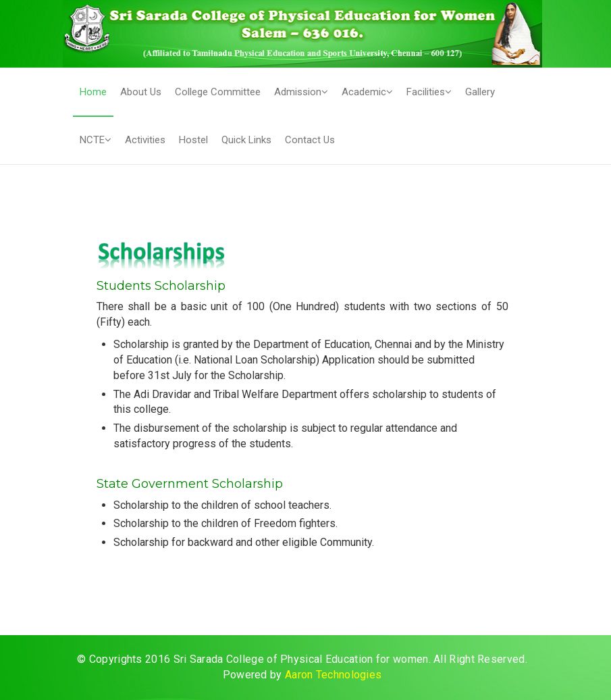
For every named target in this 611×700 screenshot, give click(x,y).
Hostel (193, 140)
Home (93, 92)
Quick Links (246, 140)
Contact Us (310, 140)
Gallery (480, 92)
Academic (367, 92)
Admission (301, 92)
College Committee (218, 92)
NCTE (96, 140)
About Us (141, 92)
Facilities (429, 92)
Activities (145, 140)
